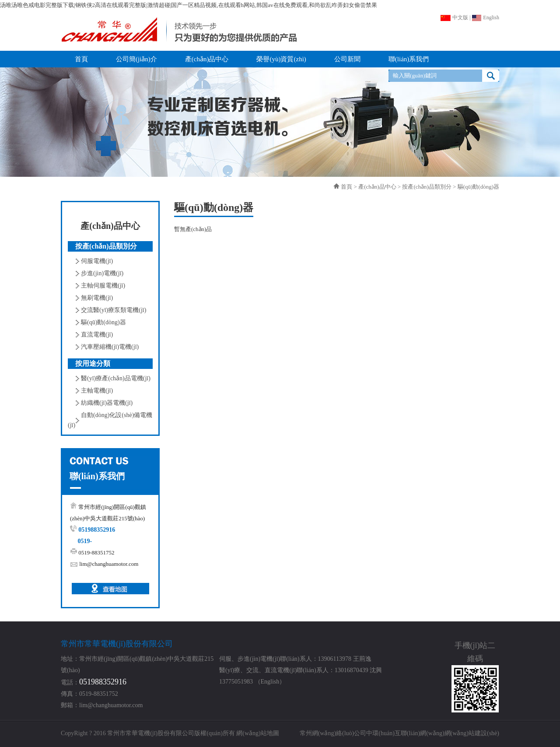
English (485, 18)
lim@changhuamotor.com (109, 564)
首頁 (346, 187)
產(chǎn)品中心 (377, 187)
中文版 (454, 18)
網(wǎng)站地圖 (257, 733)
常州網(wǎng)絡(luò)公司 (333, 733)
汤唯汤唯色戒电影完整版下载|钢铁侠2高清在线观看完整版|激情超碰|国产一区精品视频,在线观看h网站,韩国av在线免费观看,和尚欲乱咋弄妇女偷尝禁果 (189, 5)
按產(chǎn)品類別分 (427, 187)
